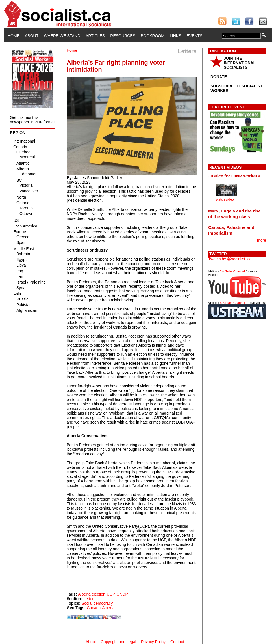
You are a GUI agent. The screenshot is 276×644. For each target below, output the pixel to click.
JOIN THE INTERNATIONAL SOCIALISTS (240, 63)
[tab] (237, 176)
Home (14, 36)
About (32, 36)
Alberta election (92, 594)
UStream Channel (233, 303)
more (262, 240)
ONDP (122, 594)
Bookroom (153, 36)
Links (175, 36)
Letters (89, 599)
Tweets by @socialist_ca (230, 259)
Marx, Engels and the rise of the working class (234, 214)
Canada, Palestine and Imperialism (231, 230)
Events (194, 36)
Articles (95, 36)
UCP (111, 594)
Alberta (108, 608)
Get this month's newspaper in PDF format (32, 120)
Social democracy (97, 603)
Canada (94, 608)
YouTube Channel (232, 271)
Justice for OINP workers (234, 176)
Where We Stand (62, 36)
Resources (123, 36)
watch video (225, 199)
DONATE (219, 77)
